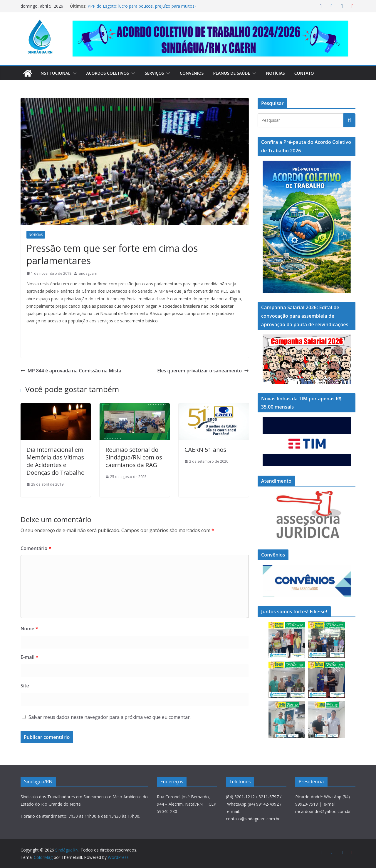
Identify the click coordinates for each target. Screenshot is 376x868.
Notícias (286, 73)
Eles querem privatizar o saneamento (208, 358)
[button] (76, 73)
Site (24, 673)
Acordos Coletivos (112, 73)
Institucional (56, 73)
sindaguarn (88, 261)
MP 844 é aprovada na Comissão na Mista (66, 358)
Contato (315, 73)
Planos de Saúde (241, 73)
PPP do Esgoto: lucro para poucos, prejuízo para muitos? (140, 6)
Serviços (161, 73)
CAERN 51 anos (204, 438)
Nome (28, 616)
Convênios (200, 73)
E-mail (29, 645)
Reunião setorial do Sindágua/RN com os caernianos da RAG (130, 445)
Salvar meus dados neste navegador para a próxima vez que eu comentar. (110, 705)
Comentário (34, 536)
